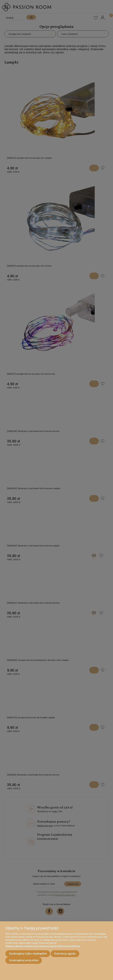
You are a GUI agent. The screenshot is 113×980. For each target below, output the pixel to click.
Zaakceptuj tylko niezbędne (28, 954)
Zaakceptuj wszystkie (24, 960)
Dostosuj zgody (65, 954)
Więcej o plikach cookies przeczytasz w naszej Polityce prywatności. (43, 946)
